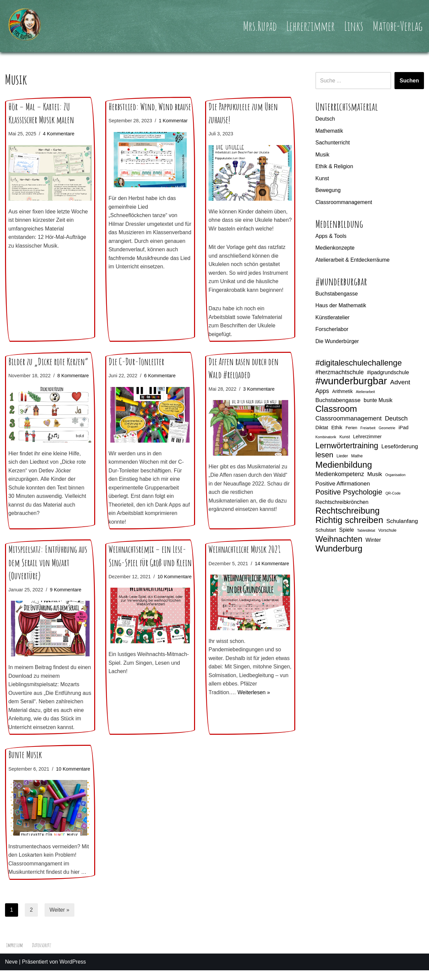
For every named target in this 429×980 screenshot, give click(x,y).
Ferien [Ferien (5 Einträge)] (351, 429)
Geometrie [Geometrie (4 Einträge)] (387, 429)
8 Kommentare (73, 385)
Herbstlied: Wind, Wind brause (150, 107)
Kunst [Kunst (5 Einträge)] (345, 438)
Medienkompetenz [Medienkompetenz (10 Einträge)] (340, 475)
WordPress (73, 971)
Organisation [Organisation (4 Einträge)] (395, 476)
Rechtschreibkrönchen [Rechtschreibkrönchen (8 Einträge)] (342, 503)
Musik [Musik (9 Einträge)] (375, 475)
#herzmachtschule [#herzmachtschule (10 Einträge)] (340, 373)
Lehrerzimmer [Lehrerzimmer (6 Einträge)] (367, 438)
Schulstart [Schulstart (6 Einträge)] (326, 531)
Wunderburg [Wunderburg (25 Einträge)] (339, 550)
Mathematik (329, 131)
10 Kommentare (126, 594)
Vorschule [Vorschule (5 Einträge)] (387, 531)
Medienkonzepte (335, 248)
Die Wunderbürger (337, 342)
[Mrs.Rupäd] (25, 26)
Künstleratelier (332, 318)
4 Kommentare (59, 134)
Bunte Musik (25, 764)
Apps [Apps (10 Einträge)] (322, 392)
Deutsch (325, 119)
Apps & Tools (331, 236)
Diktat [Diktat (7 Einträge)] (322, 428)
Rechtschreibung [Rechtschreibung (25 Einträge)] (348, 512)
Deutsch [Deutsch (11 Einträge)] (396, 419)
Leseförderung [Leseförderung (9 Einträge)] (400, 447)
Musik (322, 155)
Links (354, 26)
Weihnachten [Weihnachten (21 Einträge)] (339, 540)
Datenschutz (42, 955)
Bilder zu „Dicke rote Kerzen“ (48, 371)
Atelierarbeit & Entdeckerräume (353, 260)
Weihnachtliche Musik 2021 (244, 559)
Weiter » (59, 919)
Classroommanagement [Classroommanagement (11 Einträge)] (349, 419)
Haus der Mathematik (341, 306)
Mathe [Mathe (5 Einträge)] (357, 457)
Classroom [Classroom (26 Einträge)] (336, 410)
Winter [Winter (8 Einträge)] (373, 541)
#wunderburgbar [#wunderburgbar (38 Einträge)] (351, 382)
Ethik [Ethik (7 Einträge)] (337, 428)
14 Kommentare (272, 573)
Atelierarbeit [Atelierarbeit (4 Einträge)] (365, 392)
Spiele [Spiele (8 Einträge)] (347, 531)
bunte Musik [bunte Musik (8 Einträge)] (378, 401)
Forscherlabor (332, 330)
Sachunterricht (333, 143)
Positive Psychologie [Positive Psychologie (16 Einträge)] (349, 493)
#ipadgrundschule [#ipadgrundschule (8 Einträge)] (388, 373)
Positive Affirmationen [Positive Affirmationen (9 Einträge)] (343, 484)
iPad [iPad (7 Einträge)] (404, 428)
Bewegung (328, 190)
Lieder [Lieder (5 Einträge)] (342, 457)
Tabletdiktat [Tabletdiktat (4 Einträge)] (366, 531)
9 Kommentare (66, 599)
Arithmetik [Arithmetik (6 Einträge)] (342, 392)
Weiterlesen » (254, 702)
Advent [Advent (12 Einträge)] (400, 383)
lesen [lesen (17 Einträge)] (324, 456)
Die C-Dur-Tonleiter (136, 371)
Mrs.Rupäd (259, 26)
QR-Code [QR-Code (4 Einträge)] (393, 494)
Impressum (15, 955)
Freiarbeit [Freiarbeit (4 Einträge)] (368, 429)
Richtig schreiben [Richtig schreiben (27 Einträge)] (349, 521)
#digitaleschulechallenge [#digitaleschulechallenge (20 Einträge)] (359, 364)
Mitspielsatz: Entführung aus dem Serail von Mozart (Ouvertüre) (48, 572)
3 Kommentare (259, 398)
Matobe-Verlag (398, 26)
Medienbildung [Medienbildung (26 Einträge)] (344, 466)
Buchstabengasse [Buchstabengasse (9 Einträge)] (338, 401)
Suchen (409, 81)
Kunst (322, 178)
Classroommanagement (344, 202)
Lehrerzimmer (310, 26)
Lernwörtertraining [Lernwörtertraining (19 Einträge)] (347, 446)
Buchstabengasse (337, 294)
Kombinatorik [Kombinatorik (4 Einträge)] (326, 438)
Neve (11, 971)
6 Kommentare (160, 385)
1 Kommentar (173, 121)
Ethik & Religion (334, 166)
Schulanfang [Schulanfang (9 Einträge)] (402, 522)
